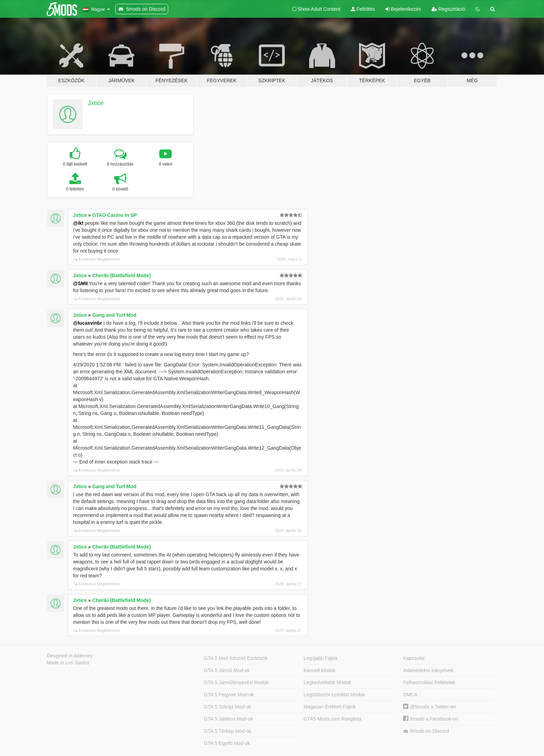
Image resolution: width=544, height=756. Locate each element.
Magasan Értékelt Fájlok (330, 707)
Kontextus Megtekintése (97, 259)
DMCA (410, 695)
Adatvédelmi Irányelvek (428, 670)
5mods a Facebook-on (431, 719)
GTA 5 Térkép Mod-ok (228, 731)
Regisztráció (448, 9)
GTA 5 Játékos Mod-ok (228, 719)
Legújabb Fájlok (321, 658)
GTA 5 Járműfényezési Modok (236, 682)
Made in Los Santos (68, 663)
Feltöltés (363, 9)
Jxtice (96, 103)
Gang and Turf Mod (114, 315)
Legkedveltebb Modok (327, 682)
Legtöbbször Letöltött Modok (334, 695)
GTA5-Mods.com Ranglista (333, 719)
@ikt (78, 223)
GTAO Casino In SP (115, 215)
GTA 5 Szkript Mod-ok (228, 707)
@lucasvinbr (88, 323)
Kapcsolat (414, 658)
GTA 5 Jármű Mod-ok (227, 670)
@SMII (80, 283)
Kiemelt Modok (320, 670)
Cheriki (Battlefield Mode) (122, 275)
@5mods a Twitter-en (430, 707)
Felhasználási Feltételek (429, 682)
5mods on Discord (426, 731)
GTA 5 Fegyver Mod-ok (229, 695)
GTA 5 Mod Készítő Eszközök (236, 658)
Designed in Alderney (70, 656)
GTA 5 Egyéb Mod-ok (227, 743)
